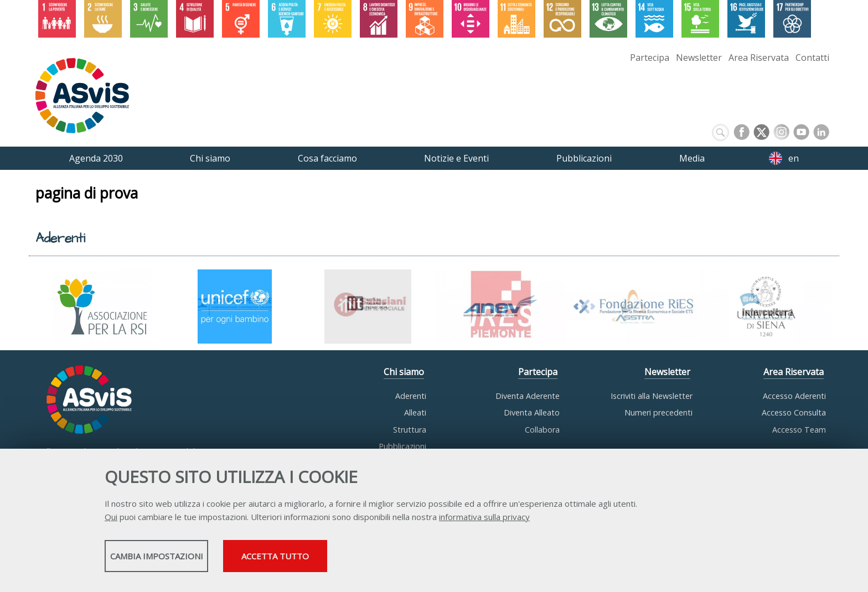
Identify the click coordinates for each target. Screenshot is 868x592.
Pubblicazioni (402, 446)
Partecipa (650, 58)
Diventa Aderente (528, 396)
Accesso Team (799, 430)
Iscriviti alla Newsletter (652, 396)
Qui (111, 520)
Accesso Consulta (794, 412)
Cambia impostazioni (192, 559)
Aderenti (411, 396)
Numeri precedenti (658, 412)
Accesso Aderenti (794, 396)
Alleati (415, 412)
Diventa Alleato (532, 412)
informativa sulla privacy (484, 520)
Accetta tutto (391, 559)
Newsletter (699, 58)
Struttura (410, 430)
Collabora (542, 430)
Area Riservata (759, 58)
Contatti (812, 58)
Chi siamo (404, 372)
